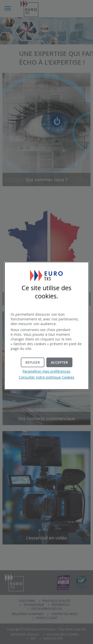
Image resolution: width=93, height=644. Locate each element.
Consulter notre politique (47, 377)
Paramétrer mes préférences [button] (46, 371)
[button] (59, 362)
